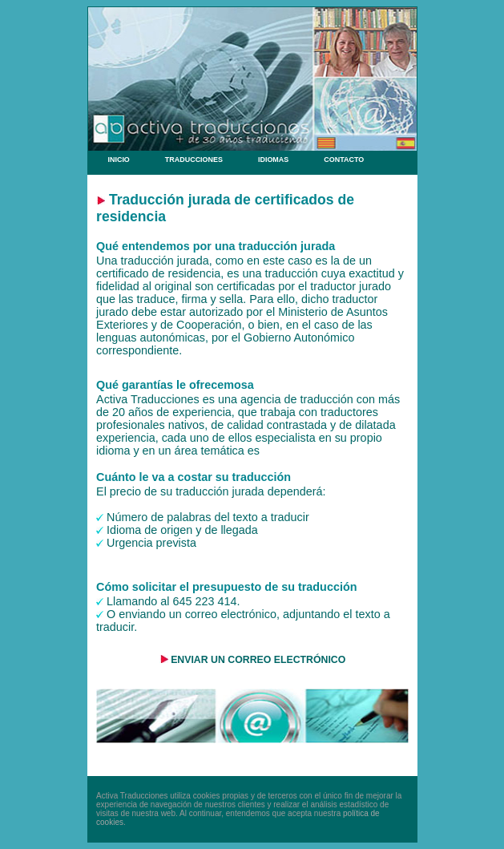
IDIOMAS (273, 160)
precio (125, 491)
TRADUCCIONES (194, 160)
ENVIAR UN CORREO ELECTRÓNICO (258, 660)
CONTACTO (344, 160)
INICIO (117, 160)
